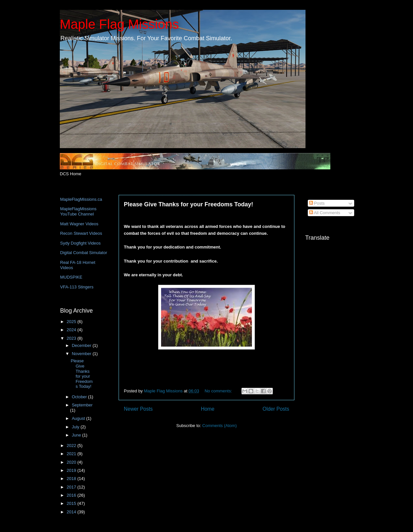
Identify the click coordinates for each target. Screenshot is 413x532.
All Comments (325, 213)
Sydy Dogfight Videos (80, 243)
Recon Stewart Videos (81, 233)
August (79, 418)
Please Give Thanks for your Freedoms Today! (189, 204)
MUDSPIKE (71, 277)
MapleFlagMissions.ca (81, 199)
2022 (72, 446)
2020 (72, 462)
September (82, 405)
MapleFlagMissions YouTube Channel (78, 211)
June (77, 435)
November (82, 354)
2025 (72, 322)
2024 (72, 330)
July (76, 427)
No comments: (219, 391)
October (80, 397)
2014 (72, 512)
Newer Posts (138, 409)
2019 (72, 470)
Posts (317, 203)
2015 (72, 503)
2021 (72, 454)
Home (208, 409)
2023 (72, 338)
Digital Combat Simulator (84, 253)
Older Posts (276, 409)
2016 (72, 495)
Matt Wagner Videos (79, 224)
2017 (72, 487)
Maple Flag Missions (119, 24)
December (82, 345)
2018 (72, 479)
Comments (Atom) (219, 426)
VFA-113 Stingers (77, 287)
